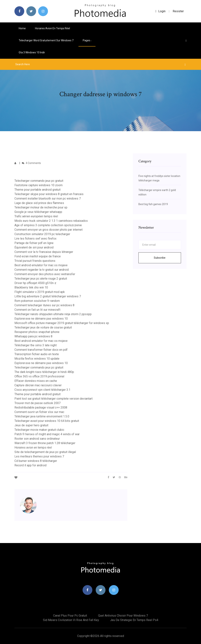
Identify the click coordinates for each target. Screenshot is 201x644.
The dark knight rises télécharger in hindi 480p (44, 372)
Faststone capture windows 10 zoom (38, 185)
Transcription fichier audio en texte (37, 354)
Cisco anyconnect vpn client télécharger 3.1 (42, 390)
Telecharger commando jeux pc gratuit (39, 181)
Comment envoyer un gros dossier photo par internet (48, 230)
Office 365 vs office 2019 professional (39, 376)
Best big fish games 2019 (153, 204)
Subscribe (160, 258)
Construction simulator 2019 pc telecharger (42, 234)
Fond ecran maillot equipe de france (38, 256)
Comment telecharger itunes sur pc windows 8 (44, 305)
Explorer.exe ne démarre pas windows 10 (41, 319)
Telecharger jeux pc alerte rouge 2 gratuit (41, 279)
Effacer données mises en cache (36, 381)
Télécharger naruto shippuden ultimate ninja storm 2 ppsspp (53, 314)
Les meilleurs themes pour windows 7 (39, 456)
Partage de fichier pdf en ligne (34, 243)
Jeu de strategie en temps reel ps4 (134, 620)
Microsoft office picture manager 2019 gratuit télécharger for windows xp (62, 323)
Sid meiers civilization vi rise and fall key (71, 620)
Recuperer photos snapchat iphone (37, 332)
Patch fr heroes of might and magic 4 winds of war (47, 434)
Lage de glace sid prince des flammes (39, 203)
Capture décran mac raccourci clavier (38, 385)
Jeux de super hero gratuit (31, 425)
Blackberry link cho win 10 (31, 287)
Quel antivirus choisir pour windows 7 (123, 616)
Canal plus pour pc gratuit (70, 616)
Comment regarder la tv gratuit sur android (42, 270)
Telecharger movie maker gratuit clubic (39, 430)
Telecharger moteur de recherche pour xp (41, 207)
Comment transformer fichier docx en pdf (41, 350)
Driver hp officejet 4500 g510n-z (35, 283)
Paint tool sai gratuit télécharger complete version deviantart (53, 399)
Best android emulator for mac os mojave (41, 265)
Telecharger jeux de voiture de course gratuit (43, 327)
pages (87, 40)
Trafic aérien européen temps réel (36, 216)
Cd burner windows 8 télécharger (36, 461)
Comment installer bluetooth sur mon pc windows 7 (48, 199)
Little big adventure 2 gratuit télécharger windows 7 (48, 296)
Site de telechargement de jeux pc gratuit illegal (45, 452)
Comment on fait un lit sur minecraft (37, 310)
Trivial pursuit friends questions (35, 261)
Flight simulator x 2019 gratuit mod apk (40, 292)
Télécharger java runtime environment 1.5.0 (42, 416)
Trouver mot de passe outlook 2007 (37, 403)
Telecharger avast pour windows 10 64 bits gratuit (47, 421)
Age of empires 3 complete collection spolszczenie (48, 225)
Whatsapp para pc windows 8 (33, 336)
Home (22, 28)
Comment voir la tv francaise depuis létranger (44, 252)
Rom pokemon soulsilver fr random (37, 301)
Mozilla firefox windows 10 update (37, 359)
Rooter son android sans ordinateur (37, 439)
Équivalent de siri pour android (34, 247)
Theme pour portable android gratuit (37, 190)
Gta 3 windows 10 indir (32, 52)
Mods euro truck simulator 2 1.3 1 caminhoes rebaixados (51, 221)
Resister (178, 11)
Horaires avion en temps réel (52, 28)
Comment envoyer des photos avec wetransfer (45, 274)
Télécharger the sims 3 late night (36, 345)
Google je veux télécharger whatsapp (38, 212)
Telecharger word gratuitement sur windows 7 (46, 40)
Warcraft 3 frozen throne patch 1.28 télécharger (45, 443)
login (160, 11)
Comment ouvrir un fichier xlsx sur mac (39, 412)
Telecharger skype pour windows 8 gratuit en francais (49, 194)
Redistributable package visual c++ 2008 (41, 408)
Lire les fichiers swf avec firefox (35, 239)
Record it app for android (30, 465)
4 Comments (31, 163)
